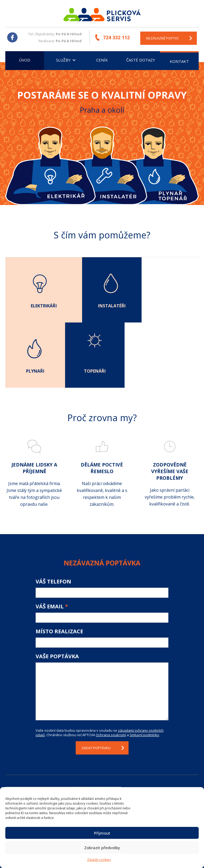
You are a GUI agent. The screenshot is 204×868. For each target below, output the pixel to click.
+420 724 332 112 (158, 771)
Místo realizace (59, 566)
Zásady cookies (99, 860)
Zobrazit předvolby (102, 848)
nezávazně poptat (163, 38)
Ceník (102, 60)
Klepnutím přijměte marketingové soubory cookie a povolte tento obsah (63, 763)
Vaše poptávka (57, 591)
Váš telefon (53, 516)
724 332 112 (117, 37)
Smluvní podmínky (144, 670)
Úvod (25, 60)
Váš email (52, 541)
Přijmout (102, 833)
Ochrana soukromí (111, 670)
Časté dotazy (141, 60)
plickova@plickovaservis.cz (167, 784)
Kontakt (179, 61)
